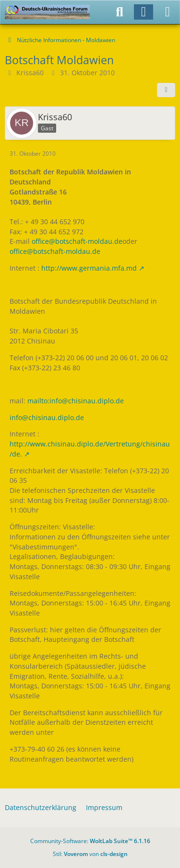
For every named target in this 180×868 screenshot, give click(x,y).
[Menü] (168, 12)
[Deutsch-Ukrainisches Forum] (47, 12)
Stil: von (90, 854)
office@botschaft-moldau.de (77, 241)
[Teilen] (166, 90)
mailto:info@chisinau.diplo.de (76, 401)
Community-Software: (90, 841)
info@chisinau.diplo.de (47, 417)
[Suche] (120, 12)
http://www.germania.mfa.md (89, 268)
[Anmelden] (144, 12)
